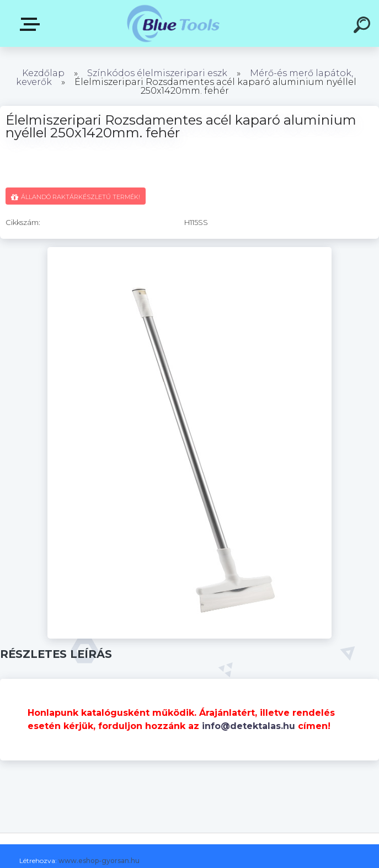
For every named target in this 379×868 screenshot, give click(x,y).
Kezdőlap (43, 73)
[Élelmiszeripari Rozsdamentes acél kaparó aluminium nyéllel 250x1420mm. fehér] (189, 251)
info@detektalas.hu (249, 726)
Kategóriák (32, 24)
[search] (364, 26)
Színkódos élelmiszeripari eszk (157, 73)
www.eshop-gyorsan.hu (99, 861)
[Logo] (173, 23)
